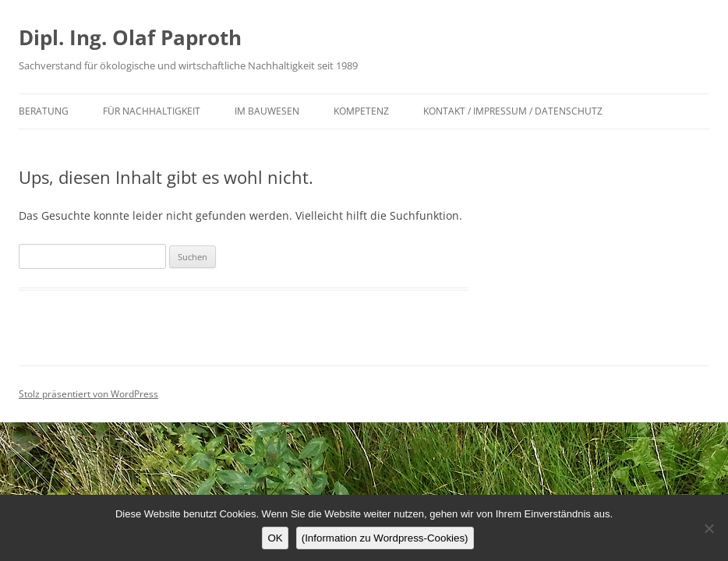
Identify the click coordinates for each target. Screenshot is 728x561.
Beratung (44, 111)
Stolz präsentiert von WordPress (88, 394)
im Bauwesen (267, 111)
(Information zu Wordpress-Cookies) (385, 538)
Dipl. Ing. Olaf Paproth (130, 37)
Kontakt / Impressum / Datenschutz (513, 111)
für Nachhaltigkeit (152, 111)
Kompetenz (361, 111)
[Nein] (709, 528)
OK (275, 538)
